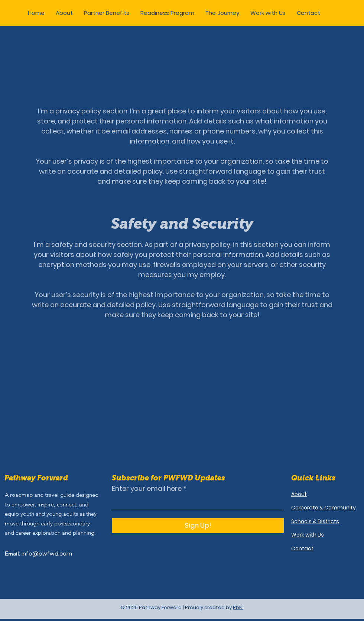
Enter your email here (147, 489)
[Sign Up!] (198, 525)
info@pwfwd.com (47, 554)
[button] (107, 13)
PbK (238, 607)
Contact (302, 548)
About (299, 494)
